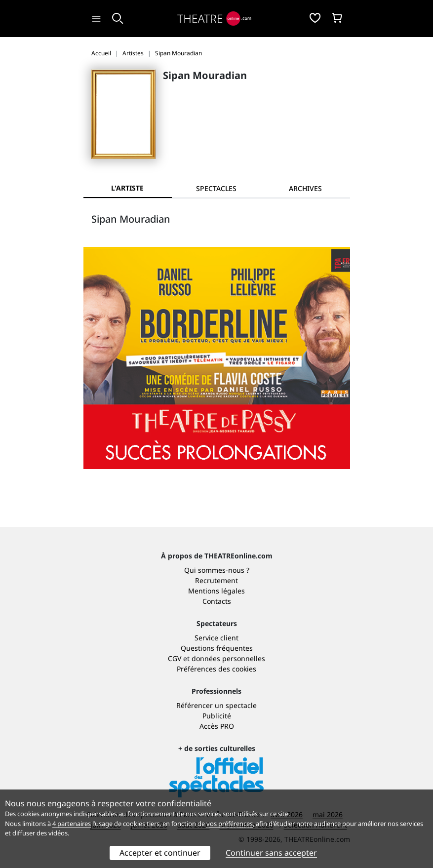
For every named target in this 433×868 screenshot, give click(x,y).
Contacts (217, 601)
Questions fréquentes (217, 648)
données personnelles (228, 658)
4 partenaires (72, 824)
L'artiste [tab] (127, 188)
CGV (175, 658)
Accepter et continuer (160, 853)
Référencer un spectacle (216, 705)
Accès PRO (217, 726)
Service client (216, 638)
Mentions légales (216, 591)
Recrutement (216, 580)
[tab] (216, 188)
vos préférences (230, 824)
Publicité (217, 716)
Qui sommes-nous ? (217, 570)
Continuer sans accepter (271, 853)
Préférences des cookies (216, 669)
